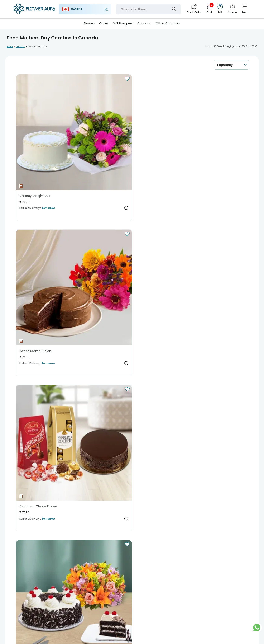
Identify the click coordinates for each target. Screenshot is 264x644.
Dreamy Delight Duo (35, 134)
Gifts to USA (73, 564)
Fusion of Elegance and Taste (105, 411)
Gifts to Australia (49, 564)
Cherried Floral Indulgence (40, 227)
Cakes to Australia (52, 579)
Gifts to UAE (116, 564)
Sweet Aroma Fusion (97, 134)
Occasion (144, 23)
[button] (43, 102)
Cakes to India (101, 579)
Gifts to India (95, 564)
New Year (44, 549)
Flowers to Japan (183, 593)
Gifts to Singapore (141, 564)
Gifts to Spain (167, 564)
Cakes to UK (27, 579)
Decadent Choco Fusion (162, 134)
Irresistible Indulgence (99, 319)
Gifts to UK (26, 564)
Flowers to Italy (157, 593)
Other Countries (168, 23)
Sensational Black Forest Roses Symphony (167, 227)
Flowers (89, 23)
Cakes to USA (78, 579)
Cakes (104, 23)
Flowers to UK (28, 593)
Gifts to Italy (189, 564)
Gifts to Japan (212, 564)
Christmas (26, 549)
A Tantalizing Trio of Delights (42, 319)
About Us (28, 631)
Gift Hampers (123, 23)
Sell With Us (29, 640)
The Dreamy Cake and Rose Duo (167, 319)
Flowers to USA (81, 593)
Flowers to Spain (131, 593)
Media (74, 631)
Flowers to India (106, 593)
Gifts (51, 534)
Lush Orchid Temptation (100, 227)
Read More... (23, 492)
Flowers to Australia (54, 593)
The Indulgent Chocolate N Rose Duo (43, 411)
